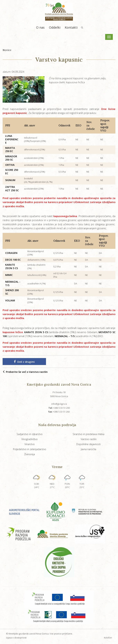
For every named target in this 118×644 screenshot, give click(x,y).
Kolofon (108, 638)
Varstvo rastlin (89, 439)
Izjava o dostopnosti (16, 638)
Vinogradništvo (29, 439)
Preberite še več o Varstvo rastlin (25, 372)
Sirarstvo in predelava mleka (88, 434)
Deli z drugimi (24, 362)
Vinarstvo (30, 444)
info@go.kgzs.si (59, 404)
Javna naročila (88, 449)
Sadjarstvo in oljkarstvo (30, 434)
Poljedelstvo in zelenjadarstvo (30, 449)
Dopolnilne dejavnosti (88, 444)
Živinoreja (30, 454)
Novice (7, 50)
